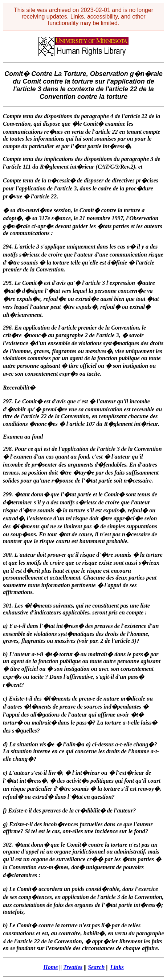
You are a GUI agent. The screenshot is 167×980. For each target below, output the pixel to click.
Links (117, 967)
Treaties (73, 967)
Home (50, 967)
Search (96, 967)
